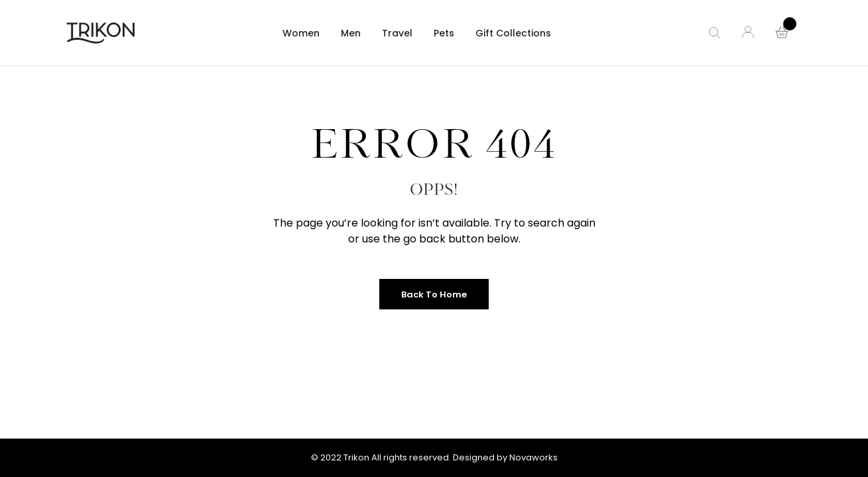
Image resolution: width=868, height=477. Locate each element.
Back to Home (434, 294)
